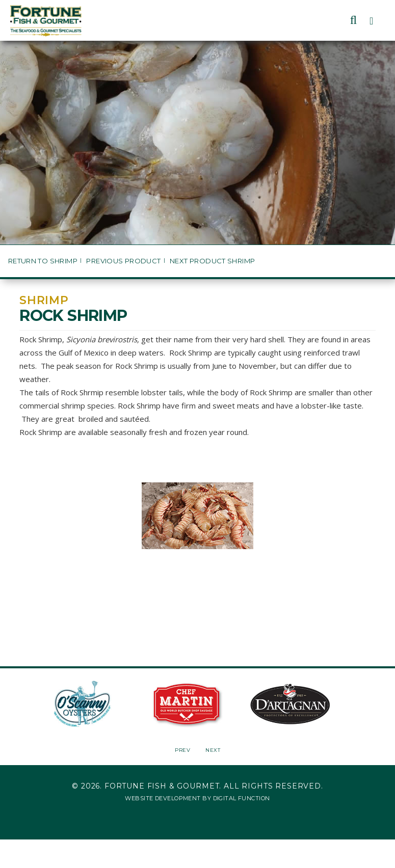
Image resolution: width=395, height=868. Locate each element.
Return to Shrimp (43, 261)
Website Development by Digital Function (197, 798)
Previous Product (123, 261)
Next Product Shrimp (212, 261)
